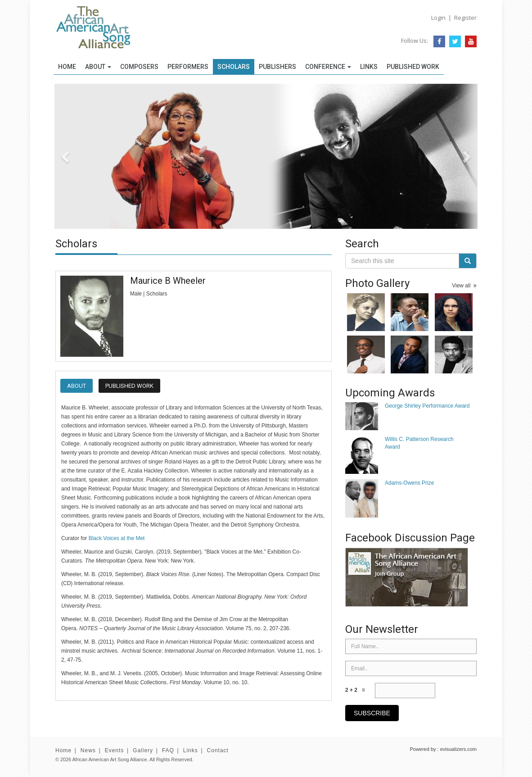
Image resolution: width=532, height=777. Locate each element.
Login (438, 18)
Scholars (234, 67)
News (88, 750)
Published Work (413, 67)
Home (67, 67)
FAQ (168, 750)
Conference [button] (328, 67)
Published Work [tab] (129, 386)
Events (115, 750)
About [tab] (77, 386)
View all (464, 286)
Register (465, 18)
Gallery (143, 750)
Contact (218, 750)
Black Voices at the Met (117, 538)
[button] (86, 156)
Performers (188, 67)
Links (369, 67)
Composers (139, 67)
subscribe (372, 713)
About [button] (98, 67)
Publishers (277, 67)
